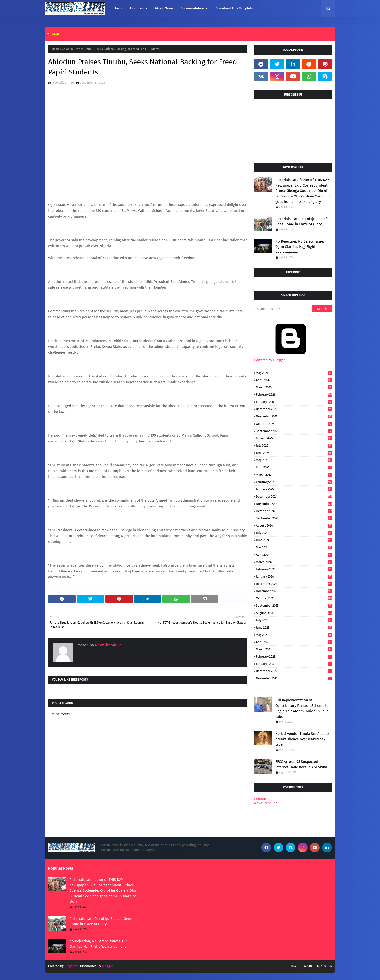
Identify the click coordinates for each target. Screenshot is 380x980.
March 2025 (294, 475)
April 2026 (294, 380)
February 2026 (294, 395)
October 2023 (294, 598)
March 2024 (294, 562)
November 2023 (294, 591)
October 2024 (294, 511)
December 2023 (294, 584)
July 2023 (294, 620)
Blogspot (71, 966)
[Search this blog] (283, 309)
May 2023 (294, 635)
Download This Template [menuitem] (234, 8)
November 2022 (294, 678)
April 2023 (294, 642)
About (308, 966)
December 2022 (294, 671)
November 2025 (294, 416)
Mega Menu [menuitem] (164, 8)
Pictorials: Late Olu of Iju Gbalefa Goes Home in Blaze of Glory (302, 222)
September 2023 (294, 606)
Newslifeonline (63, 83)
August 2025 (294, 438)
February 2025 (294, 482)
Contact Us (325, 966)
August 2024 (294, 526)
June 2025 (294, 453)
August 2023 (294, 613)
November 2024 (294, 504)
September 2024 (294, 518)
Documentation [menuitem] (192, 8)
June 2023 (294, 627)
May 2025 (294, 460)
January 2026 (294, 402)
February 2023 (294, 657)
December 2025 (294, 409)
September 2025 (294, 431)
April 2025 (294, 467)
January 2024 (294, 576)
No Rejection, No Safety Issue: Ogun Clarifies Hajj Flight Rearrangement (300, 247)
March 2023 (294, 649)
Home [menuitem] (118, 8)
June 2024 (294, 540)
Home (56, 49)
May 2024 (294, 547)
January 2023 (294, 664)
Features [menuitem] (137, 8)
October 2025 (294, 424)
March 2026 (294, 387)
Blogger (107, 966)
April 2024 (294, 555)
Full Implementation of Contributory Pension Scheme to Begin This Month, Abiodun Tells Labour (302, 708)
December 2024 (294, 496)
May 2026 (294, 373)
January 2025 (294, 489)
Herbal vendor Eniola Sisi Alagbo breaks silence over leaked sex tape (302, 739)
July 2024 (294, 533)
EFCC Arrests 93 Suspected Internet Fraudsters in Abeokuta (301, 764)
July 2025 (294, 445)
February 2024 (294, 569)
